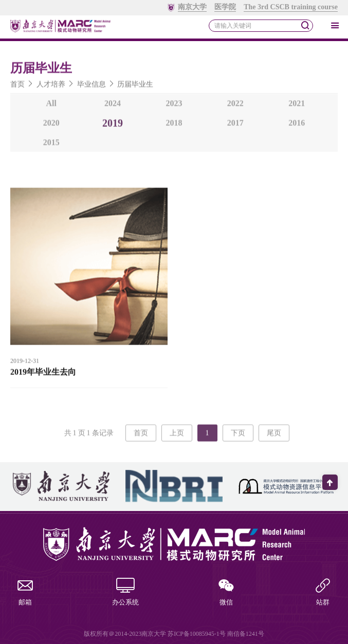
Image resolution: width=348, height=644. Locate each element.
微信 (226, 593)
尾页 (274, 435)
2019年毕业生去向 (43, 374)
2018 (174, 125)
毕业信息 (91, 87)
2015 (51, 145)
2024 (113, 106)
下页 (238, 435)
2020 (51, 125)
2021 (297, 106)
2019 (113, 125)
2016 (297, 125)
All (51, 106)
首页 (17, 87)
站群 (323, 593)
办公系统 (125, 593)
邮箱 (25, 593)
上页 (177, 435)
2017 (235, 125)
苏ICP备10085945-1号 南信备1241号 (216, 634)
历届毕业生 (135, 87)
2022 (235, 106)
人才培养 (51, 87)
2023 (174, 106)
